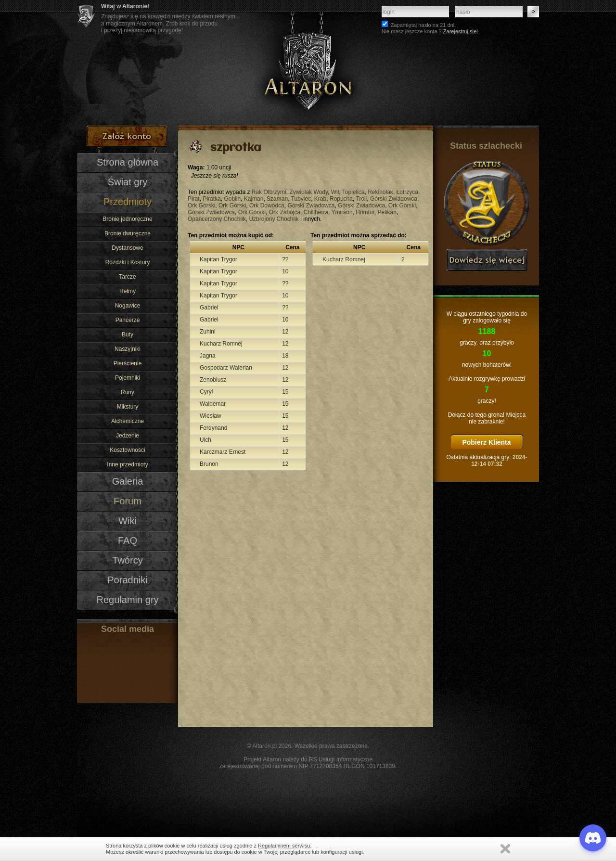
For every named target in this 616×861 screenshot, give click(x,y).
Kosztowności (127, 450)
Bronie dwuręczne (128, 233)
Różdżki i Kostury (128, 262)
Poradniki (128, 580)
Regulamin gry (127, 600)
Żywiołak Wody (308, 192)
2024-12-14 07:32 (499, 461)
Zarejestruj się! (461, 31)
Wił (335, 192)
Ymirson (342, 212)
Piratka (212, 199)
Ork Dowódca (267, 206)
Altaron (308, 63)
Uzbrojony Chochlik (274, 219)
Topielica (353, 192)
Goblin (232, 199)
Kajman (254, 199)
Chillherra (316, 212)
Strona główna (128, 162)
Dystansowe (127, 248)
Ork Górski (201, 206)
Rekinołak (380, 192)
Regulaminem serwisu (284, 846)
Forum (128, 501)
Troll (361, 199)
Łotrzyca (407, 192)
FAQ (128, 540)
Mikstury (128, 407)
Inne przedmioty (127, 464)
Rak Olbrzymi (269, 192)
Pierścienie (128, 363)
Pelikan (387, 212)
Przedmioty (128, 202)
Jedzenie (128, 436)
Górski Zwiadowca (394, 199)
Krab (320, 199)
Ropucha (341, 199)
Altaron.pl (264, 746)
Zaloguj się (533, 12)
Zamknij (505, 849)
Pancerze (128, 320)
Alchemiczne (128, 421)
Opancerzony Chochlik (217, 219)
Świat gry (128, 182)
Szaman (277, 199)
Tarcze (127, 277)
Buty (128, 334)
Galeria (128, 481)
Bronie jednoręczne (127, 219)
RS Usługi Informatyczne (341, 759)
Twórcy (127, 560)
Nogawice (128, 306)
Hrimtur (365, 212)
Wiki (128, 521)
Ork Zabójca (285, 212)
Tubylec (301, 199)
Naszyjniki (128, 349)
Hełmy (128, 291)
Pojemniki (128, 378)
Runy (128, 392)
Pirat (194, 199)
